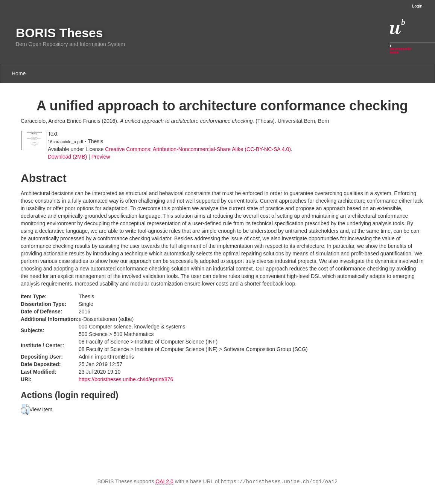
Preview (101, 157)
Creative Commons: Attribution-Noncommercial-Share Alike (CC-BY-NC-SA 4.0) (198, 149)
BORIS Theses (59, 33)
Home (19, 73)
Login (417, 6)
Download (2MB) (67, 157)
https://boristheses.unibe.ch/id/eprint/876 (126, 379)
